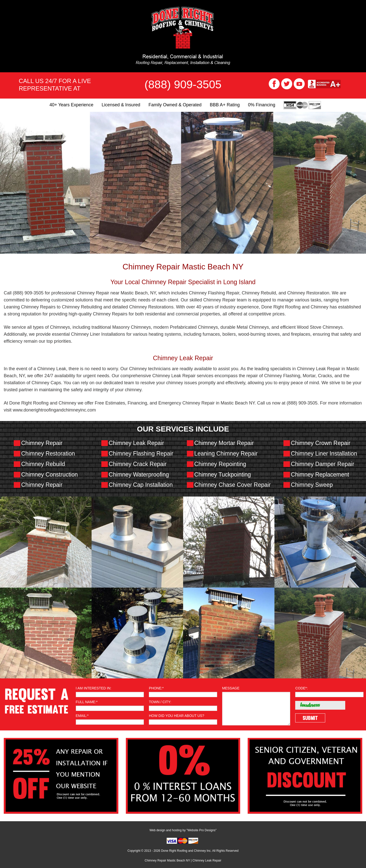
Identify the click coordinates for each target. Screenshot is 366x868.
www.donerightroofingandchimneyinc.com (54, 410)
